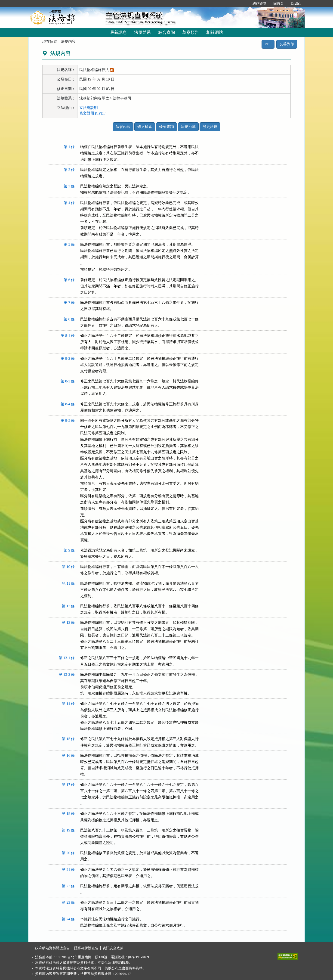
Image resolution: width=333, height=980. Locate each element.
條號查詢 (166, 127)
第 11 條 (68, 583)
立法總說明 (89, 108)
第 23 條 (68, 902)
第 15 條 (68, 739)
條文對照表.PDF (92, 113)
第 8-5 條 (68, 420)
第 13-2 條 (67, 675)
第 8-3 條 (68, 381)
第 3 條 (69, 186)
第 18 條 (68, 814)
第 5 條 (69, 244)
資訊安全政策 (113, 948)
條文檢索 (145, 127)
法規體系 (142, 32)
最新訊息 (118, 32)
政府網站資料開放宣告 (52, 948)
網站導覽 (259, 3)
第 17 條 (68, 785)
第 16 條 (68, 755)
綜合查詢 (166, 32)
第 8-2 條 (68, 358)
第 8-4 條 (68, 404)
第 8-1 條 (68, 336)
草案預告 (191, 32)
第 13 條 (68, 622)
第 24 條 (68, 919)
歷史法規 (210, 127)
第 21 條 (68, 870)
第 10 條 (68, 567)
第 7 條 (69, 302)
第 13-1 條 (67, 658)
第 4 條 (69, 203)
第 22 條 (68, 886)
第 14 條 (68, 704)
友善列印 (287, 44)
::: (244, 3)
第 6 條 (69, 280)
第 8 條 (69, 319)
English (296, 3)
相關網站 (215, 32)
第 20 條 (68, 853)
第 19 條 (68, 830)
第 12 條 (68, 606)
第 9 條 (69, 550)
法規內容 (123, 127)
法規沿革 (188, 127)
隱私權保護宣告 (86, 948)
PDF (268, 44)
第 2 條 (69, 170)
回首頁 (279, 3)
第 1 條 (69, 147)
